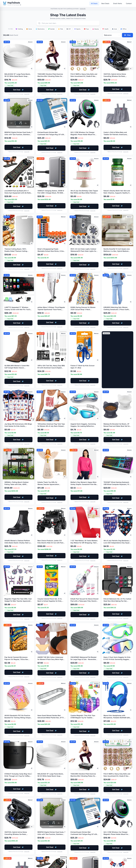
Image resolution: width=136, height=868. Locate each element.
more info (83, 9)
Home (29, 29)
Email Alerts (118, 3)
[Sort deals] (112, 35)
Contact (129, 3)
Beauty (96, 29)
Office (123, 29)
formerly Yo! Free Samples (14, 5)
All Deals (94, 3)
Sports (77, 29)
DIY (69, 29)
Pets (61, 29)
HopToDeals (14, 3)
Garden (51, 29)
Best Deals (105, 3)
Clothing (19, 29)
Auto (114, 29)
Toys (86, 29)
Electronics (40, 29)
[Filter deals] (128, 35)
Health (105, 29)
